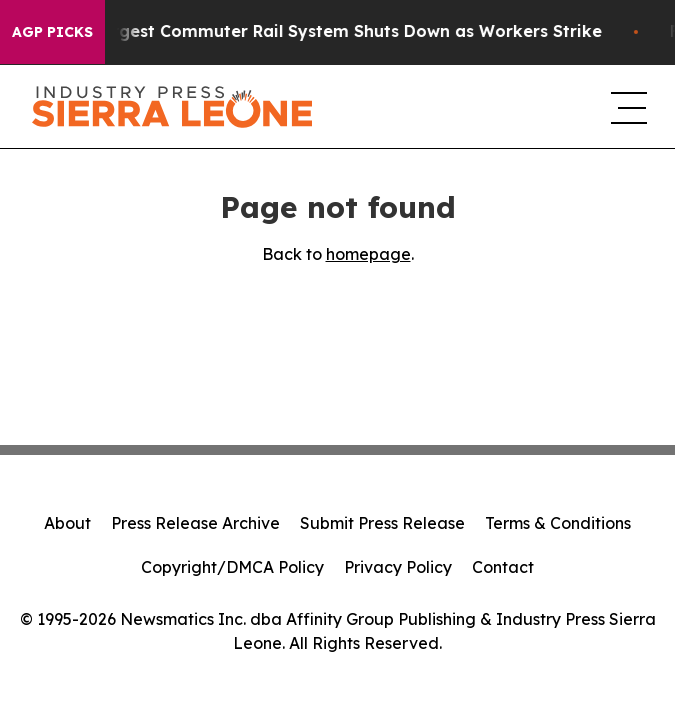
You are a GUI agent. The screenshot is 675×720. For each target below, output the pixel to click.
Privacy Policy (398, 567)
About (67, 523)
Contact (503, 567)
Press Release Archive (195, 523)
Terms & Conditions (558, 523)
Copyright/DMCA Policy (232, 567)
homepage (368, 254)
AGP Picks (52, 32)
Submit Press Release (382, 523)
